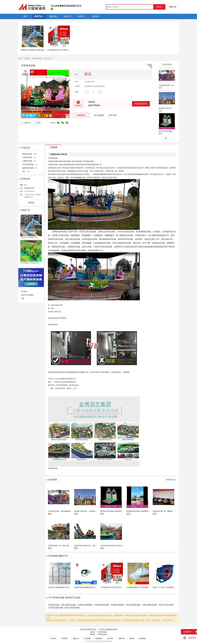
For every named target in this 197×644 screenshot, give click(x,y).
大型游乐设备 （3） (30, 157)
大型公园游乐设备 (149, 605)
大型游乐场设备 (117, 605)
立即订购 (112, 115)
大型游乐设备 (36, 58)
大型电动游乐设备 (102, 605)
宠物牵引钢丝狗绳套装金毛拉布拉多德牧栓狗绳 (91, 587)
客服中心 (76, 638)
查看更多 (31, 203)
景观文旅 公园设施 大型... (29, 237)
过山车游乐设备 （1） (30, 164)
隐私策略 (99, 638)
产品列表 (26, 58)
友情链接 (142, 638)
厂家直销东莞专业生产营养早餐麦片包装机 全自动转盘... (121, 587)
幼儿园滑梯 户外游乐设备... (30, 263)
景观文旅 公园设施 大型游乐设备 (33, 50)
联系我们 (65, 638)
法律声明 (121, 638)
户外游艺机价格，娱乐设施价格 (170, 85)
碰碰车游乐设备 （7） (30, 168)
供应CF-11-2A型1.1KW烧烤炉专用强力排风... (169, 587)
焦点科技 (101, 641)
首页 (20, 58)
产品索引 (24, 292)
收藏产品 (26, 123)
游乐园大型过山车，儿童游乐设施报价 (173, 108)
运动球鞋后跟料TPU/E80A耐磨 (137, 587)
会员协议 (110, 638)
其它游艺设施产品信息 (88, 629)
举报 (38, 123)
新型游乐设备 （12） (30, 154)
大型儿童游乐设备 (68, 605)
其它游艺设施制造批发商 (108, 629)
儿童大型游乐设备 (55, 608)
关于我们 (53, 638)
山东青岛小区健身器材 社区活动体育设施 (63, 587)
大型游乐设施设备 (85, 605)
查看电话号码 (141, 104)
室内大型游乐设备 (72, 608)
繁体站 (132, 638)
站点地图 (87, 638)
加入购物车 (99, 115)
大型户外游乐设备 (166, 605)
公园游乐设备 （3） (30, 161)
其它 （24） (27, 171)
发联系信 (81, 115)
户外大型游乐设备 (133, 605)
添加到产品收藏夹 (27, 295)
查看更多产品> (171, 480)
